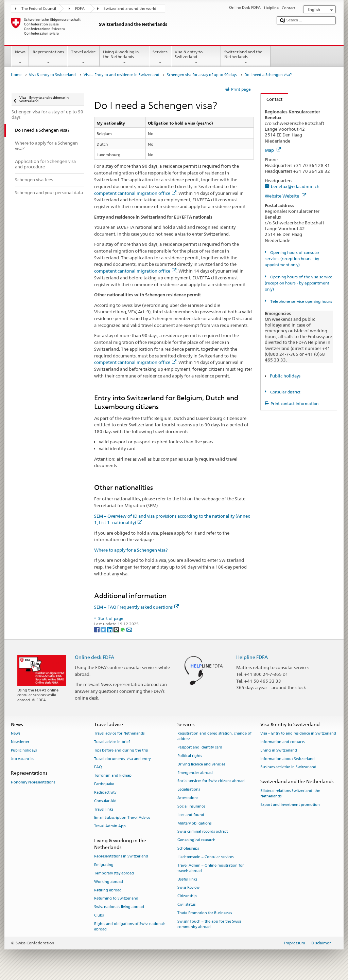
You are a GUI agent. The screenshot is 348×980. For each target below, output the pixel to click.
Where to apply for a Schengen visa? (131, 550)
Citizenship (187, 896)
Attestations (188, 798)
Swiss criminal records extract (203, 832)
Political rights (190, 756)
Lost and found (191, 815)
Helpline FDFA (252, 657)
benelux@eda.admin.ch (295, 186)
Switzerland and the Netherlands (246, 57)
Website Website (285, 196)
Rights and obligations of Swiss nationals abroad (130, 927)
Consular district (285, 392)
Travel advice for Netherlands (119, 734)
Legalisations (189, 790)
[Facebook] (97, 629)
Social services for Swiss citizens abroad (211, 781)
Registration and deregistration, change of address (214, 736)
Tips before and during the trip (121, 750)
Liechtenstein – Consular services (205, 857)
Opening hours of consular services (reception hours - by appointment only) (292, 258)
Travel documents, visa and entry (122, 759)
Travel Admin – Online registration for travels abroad (211, 868)
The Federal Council (39, 9)
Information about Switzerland (288, 759)
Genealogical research (196, 840)
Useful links (187, 879)
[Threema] (117, 629)
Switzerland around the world (130, 9)
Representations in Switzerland (121, 857)
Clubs (99, 915)
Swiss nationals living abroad (119, 907)
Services (160, 57)
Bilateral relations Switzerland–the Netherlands (290, 793)
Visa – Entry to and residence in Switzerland (121, 75)
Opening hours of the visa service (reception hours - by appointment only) (298, 283)
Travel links (104, 809)
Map (273, 150)
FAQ (98, 767)
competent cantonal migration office (135, 193)
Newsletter (20, 742)
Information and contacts (282, 742)
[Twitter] (104, 629)
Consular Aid (105, 801)
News (20, 57)
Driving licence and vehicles (201, 764)
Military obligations (194, 823)
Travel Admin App (110, 826)
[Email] (129, 629)
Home (16, 75)
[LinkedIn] (110, 629)
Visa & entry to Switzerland (196, 57)
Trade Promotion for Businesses (205, 913)
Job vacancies (22, 759)
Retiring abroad (108, 890)
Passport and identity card (200, 748)
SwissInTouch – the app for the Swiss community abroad (209, 924)
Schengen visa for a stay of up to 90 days (202, 75)
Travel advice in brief (112, 742)
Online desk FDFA (94, 657)
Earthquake (104, 784)
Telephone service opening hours (301, 301)
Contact (272, 99)
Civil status (186, 904)
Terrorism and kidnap (113, 776)
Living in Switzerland (279, 750)
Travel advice (83, 57)
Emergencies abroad (195, 773)
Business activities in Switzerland (288, 767)
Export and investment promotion (290, 805)
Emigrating (104, 865)
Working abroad (109, 882)
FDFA (80, 9)
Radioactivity (105, 792)
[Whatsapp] (123, 629)
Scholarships (188, 848)
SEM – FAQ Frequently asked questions (136, 607)
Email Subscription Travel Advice (122, 818)
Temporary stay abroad (114, 873)
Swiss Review (188, 888)
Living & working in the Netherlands (124, 57)
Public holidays (285, 376)
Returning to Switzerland (116, 899)
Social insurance (191, 806)
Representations (48, 57)
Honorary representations (33, 782)
